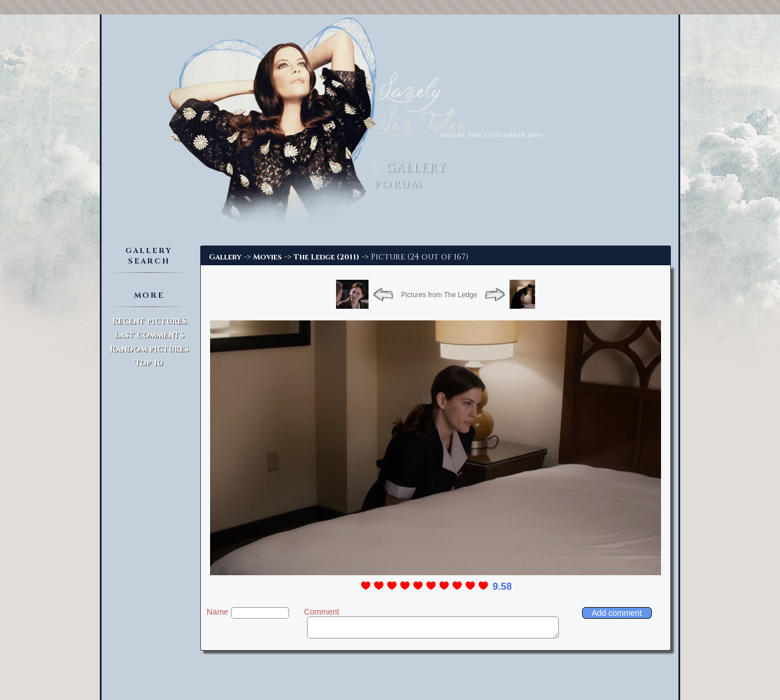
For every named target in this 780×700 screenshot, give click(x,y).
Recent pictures (149, 321)
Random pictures (149, 349)
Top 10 (149, 363)
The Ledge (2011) (326, 257)
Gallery (225, 257)
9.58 (502, 587)
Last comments (149, 335)
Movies (268, 257)
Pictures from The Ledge (439, 295)
